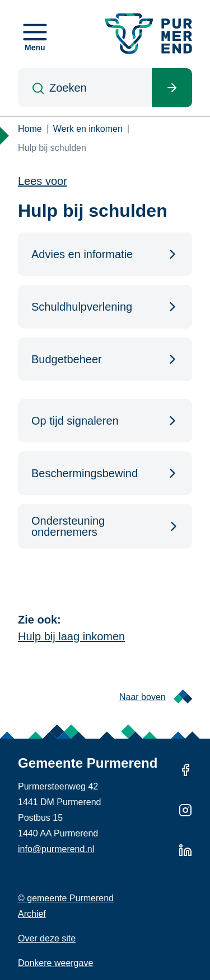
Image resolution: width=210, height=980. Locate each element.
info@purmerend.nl (56, 849)
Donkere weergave (55, 963)
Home (30, 129)
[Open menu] (35, 34)
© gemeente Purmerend (66, 898)
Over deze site (47, 938)
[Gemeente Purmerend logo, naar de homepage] (148, 34)
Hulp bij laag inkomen (71, 636)
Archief (32, 914)
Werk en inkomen (88, 129)
